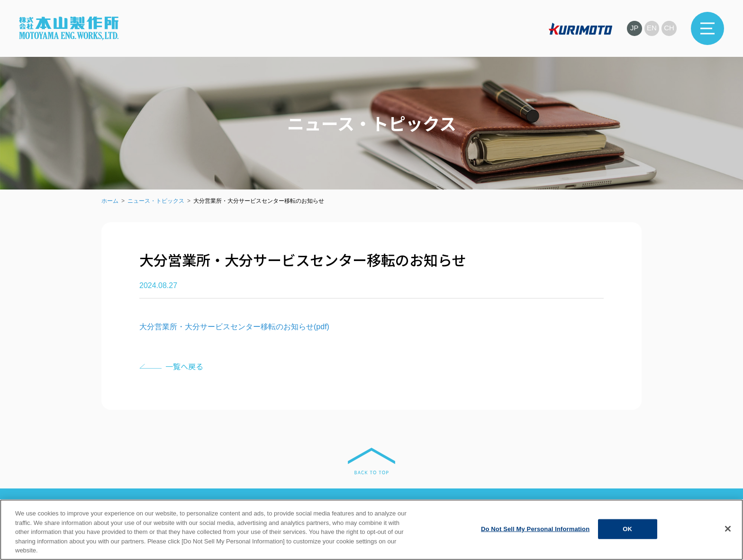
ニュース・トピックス (156, 201)
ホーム (110, 201)
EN (652, 28)
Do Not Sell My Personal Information (535, 529)
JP (634, 28)
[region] (371, 530)
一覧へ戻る (184, 366)
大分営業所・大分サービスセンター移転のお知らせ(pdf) (234, 327)
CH (669, 28)
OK (627, 529)
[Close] (728, 529)
